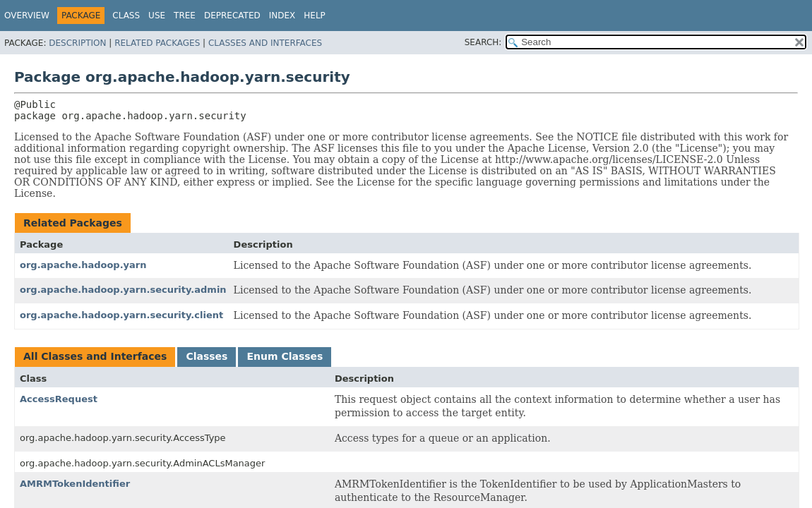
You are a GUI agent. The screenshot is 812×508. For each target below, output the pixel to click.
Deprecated (232, 16)
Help (315, 16)
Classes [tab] (207, 356)
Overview (27, 16)
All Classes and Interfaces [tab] (95, 356)
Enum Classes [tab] (285, 356)
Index (282, 16)
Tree (185, 16)
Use (157, 16)
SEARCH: (483, 42)
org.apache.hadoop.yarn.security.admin (123, 290)
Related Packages (157, 43)
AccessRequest (59, 399)
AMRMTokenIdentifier (75, 484)
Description (77, 43)
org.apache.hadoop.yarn (83, 265)
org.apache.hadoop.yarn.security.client (121, 315)
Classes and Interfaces (265, 43)
